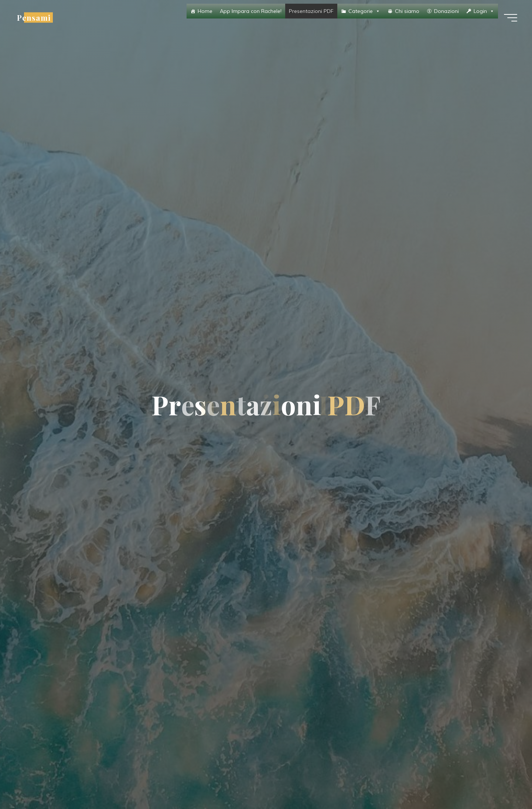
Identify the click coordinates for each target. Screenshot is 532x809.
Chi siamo (407, 11)
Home (205, 11)
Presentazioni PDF (311, 11)
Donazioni (446, 11)
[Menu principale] (511, 18)
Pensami (34, 17)
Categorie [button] (364, 11)
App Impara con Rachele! (251, 11)
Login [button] (484, 11)
